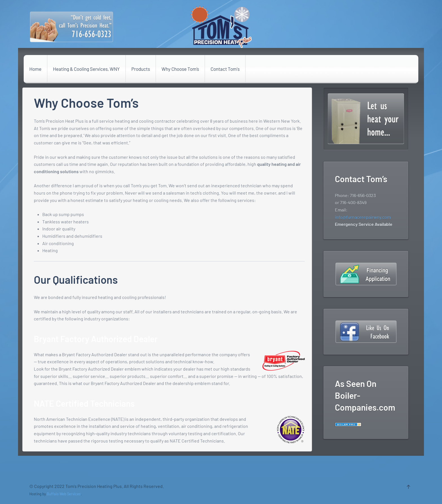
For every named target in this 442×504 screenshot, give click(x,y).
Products (141, 69)
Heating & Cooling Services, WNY (86, 69)
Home (35, 69)
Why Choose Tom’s (180, 69)
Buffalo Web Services (64, 494)
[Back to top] (408, 487)
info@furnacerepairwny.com (363, 217)
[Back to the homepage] (221, 27)
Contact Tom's (225, 69)
